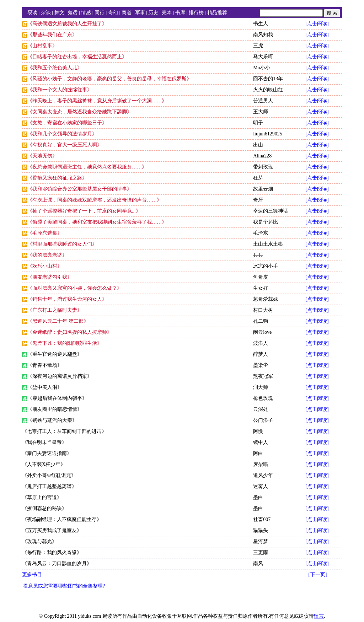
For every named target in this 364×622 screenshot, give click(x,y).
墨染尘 (261, 365)
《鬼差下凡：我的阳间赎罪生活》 (65, 343)
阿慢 (258, 431)
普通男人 (263, 101)
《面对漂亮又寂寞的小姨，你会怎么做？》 (75, 288)
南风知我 (263, 35)
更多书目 (32, 575)
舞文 (59, 13)
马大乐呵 (263, 57)
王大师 (261, 112)
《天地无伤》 (42, 156)
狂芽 (258, 178)
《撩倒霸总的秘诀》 (44, 508)
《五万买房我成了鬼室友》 (52, 530)
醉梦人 (261, 354)
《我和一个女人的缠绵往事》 (60, 90)
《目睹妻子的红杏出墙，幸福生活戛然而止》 (77, 57)
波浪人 (261, 343)
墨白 (258, 497)
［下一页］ (318, 575)
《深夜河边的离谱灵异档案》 (60, 376)
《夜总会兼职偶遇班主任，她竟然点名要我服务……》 (87, 167)
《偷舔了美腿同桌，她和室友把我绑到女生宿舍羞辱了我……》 (97, 222)
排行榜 (196, 13)
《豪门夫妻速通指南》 (47, 453)
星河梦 (261, 541)
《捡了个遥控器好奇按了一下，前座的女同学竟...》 (84, 211)
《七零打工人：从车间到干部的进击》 (64, 431)
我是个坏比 (266, 222)
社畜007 (262, 519)
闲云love (262, 332)
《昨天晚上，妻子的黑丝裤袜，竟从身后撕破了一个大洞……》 (97, 101)
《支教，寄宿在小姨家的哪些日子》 (67, 123)
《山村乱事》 (42, 46)
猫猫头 (261, 530)
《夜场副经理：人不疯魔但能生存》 (62, 519)
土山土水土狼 (268, 244)
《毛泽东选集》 (45, 233)
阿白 (258, 453)
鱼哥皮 (261, 277)
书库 (180, 13)
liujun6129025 (268, 134)
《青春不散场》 (45, 365)
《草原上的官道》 (42, 497)
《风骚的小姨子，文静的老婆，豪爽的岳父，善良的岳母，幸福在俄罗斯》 (109, 79)
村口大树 (263, 310)
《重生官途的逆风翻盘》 (55, 354)
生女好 (261, 288)
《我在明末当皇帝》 (44, 442)
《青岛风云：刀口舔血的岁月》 (57, 564)
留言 (319, 616)
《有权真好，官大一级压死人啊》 (65, 145)
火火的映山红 (268, 90)
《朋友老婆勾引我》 (50, 277)
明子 (258, 123)
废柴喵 (261, 464)
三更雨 (261, 553)
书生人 (261, 24)
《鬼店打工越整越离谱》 (49, 486)
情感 (86, 13)
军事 (140, 13)
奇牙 (258, 200)
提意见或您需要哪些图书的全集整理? (64, 586)
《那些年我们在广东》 (52, 35)
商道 (127, 13)
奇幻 (113, 13)
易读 (32, 13)
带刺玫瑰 (263, 167)
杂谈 (46, 13)
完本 (167, 13)
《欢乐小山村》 (45, 266)
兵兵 (258, 255)
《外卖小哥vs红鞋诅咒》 (49, 475)
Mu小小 (261, 68)
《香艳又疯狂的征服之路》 (57, 178)
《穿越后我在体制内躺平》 (57, 398)
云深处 (261, 409)
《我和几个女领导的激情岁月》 (62, 134)
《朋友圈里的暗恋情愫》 (55, 409)
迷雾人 (261, 486)
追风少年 (263, 475)
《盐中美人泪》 (45, 387)
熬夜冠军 (263, 376)
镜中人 (261, 442)
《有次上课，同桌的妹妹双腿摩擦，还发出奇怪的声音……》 (95, 200)
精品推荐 (217, 13)
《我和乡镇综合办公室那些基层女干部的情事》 (80, 189)
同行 (100, 13)
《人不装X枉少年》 (44, 464)
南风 (258, 564)
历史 (153, 13)
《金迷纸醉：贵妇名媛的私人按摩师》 (70, 332)
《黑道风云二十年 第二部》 (58, 321)
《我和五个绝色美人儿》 (55, 68)
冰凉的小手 (266, 266)
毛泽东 (261, 233)
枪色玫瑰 (263, 398)
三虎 (258, 46)
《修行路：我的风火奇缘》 (52, 553)
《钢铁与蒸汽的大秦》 (52, 420)
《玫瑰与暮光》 (39, 541)
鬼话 (73, 13)
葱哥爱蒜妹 (266, 299)
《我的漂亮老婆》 (47, 255)
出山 (258, 145)
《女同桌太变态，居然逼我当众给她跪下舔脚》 (80, 112)
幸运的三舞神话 (271, 211)
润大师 (261, 387)
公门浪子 (263, 420)
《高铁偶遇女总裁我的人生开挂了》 (67, 24)
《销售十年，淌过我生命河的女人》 (67, 299)
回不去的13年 (268, 79)
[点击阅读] (317, 24)
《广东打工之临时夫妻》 (55, 310)
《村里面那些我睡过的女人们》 (62, 244)
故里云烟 (263, 189)
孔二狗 (261, 321)
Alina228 (262, 156)
